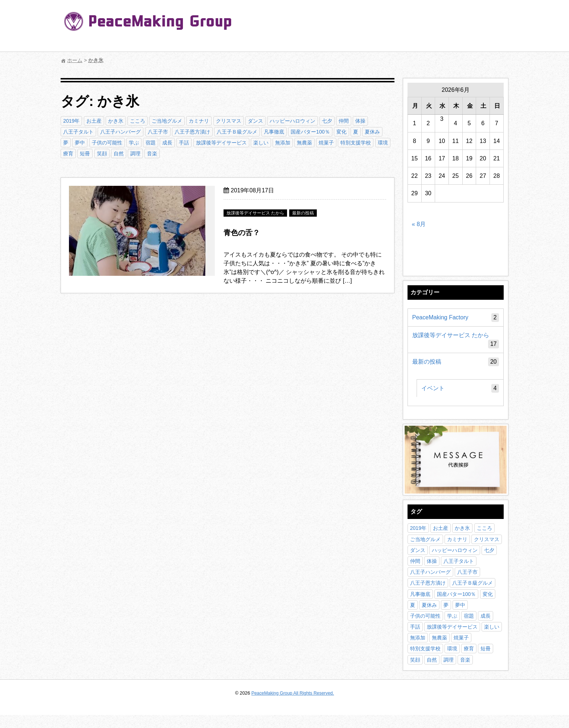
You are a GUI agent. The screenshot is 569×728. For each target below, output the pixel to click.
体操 (361, 121)
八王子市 (158, 132)
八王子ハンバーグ (121, 132)
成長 (168, 143)
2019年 (72, 121)
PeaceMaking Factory (455, 320)
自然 (119, 154)
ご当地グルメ (167, 121)
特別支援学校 (356, 143)
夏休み (373, 132)
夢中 (80, 143)
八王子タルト (79, 132)
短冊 (85, 154)
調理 (136, 154)
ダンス (255, 121)
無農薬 (305, 143)
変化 (342, 132)
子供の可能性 (107, 143)
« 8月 (419, 226)
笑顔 (102, 154)
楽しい (261, 143)
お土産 (94, 121)
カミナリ (199, 121)
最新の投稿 (455, 364)
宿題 (151, 143)
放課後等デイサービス (221, 143)
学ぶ (134, 143)
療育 (69, 154)
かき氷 (116, 121)
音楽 (152, 154)
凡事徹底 (274, 132)
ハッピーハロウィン (293, 121)
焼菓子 (327, 143)
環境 (383, 143)
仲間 (344, 121)
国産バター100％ (310, 132)
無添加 (283, 143)
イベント (460, 391)
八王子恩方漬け (193, 132)
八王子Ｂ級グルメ (237, 132)
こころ (138, 121)
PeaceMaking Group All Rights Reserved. (293, 706)
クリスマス (229, 121)
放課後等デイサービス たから (455, 343)
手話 (184, 143)
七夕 (327, 121)
